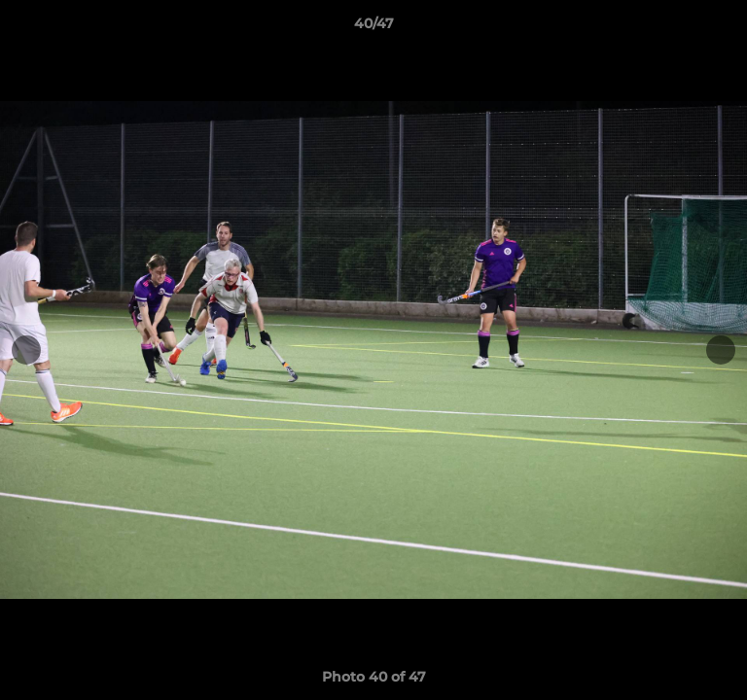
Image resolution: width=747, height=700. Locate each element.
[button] (724, 28)
